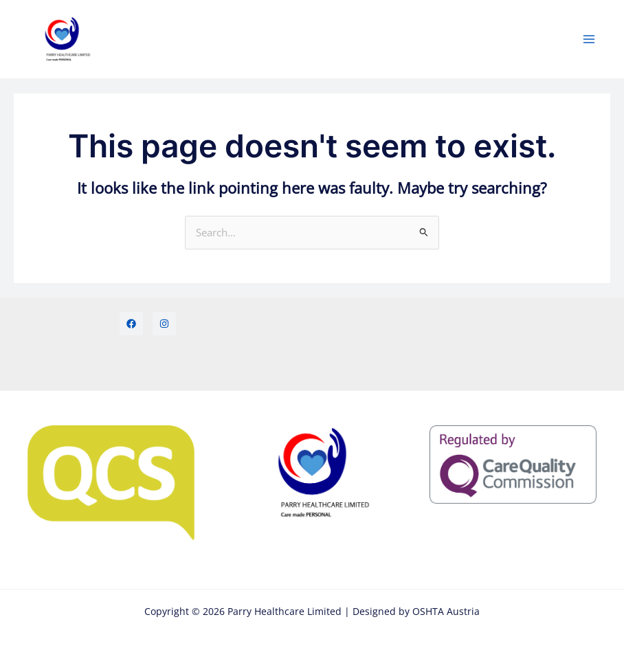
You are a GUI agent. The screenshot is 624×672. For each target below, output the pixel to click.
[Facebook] (131, 324)
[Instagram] (164, 324)
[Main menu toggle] (589, 39)
